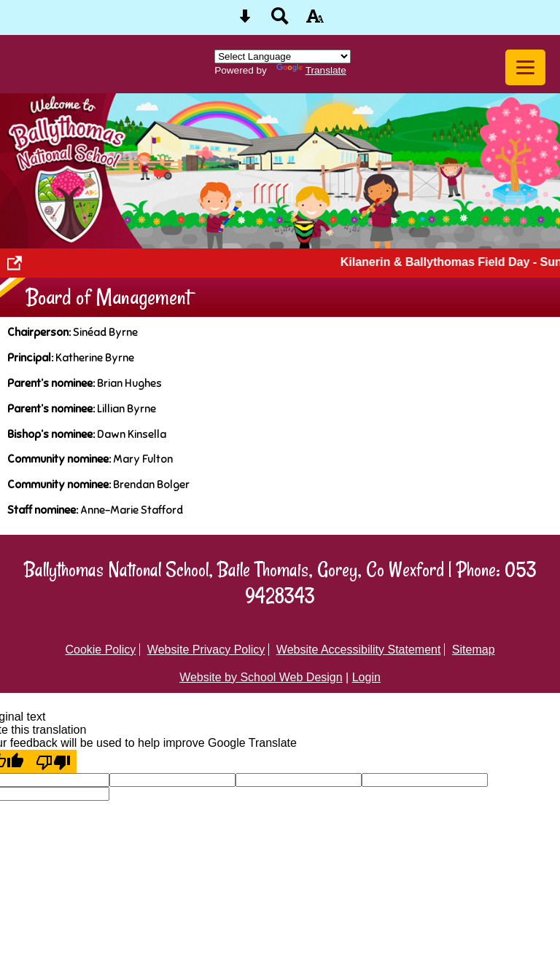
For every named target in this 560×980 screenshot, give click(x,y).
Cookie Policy (100, 650)
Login (366, 677)
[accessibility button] (315, 21)
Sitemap (474, 650)
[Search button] (280, 21)
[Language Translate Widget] (283, 56)
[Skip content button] (245, 21)
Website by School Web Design (261, 677)
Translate (311, 70)
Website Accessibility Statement (359, 650)
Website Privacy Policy (206, 650)
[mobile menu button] (525, 67)
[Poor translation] (53, 761)
